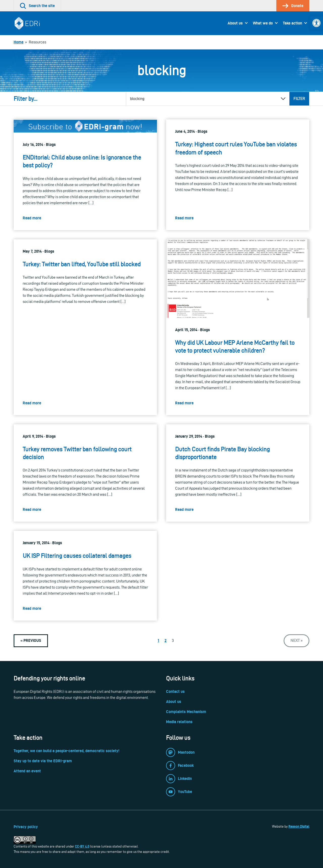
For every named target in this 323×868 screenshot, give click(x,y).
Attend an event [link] (27, 771)
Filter (299, 99)
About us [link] (235, 23)
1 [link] (158, 640)
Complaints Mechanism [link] (186, 712)
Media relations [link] (179, 722)
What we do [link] (263, 23)
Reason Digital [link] (299, 826)
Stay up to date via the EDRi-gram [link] (43, 761)
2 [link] (166, 640)
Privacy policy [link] (26, 827)
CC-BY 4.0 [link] (82, 846)
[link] (316, 23)
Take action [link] (292, 23)
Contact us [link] (175, 691)
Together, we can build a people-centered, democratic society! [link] (66, 751)
